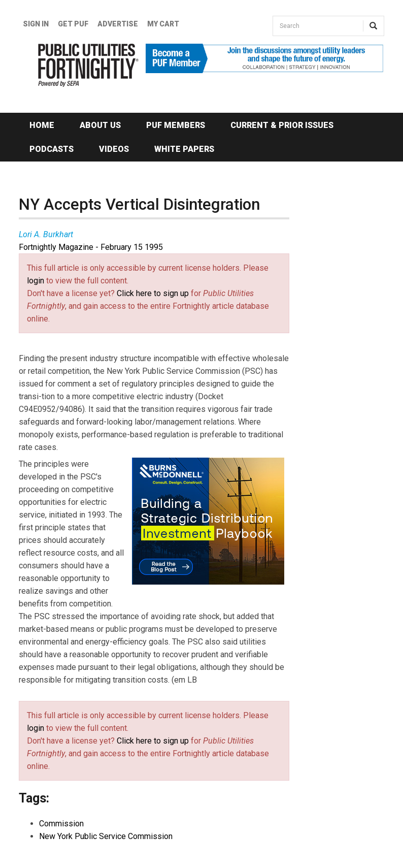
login (36, 281)
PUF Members (176, 125)
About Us (100, 125)
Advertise (118, 24)
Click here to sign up (153, 293)
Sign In (36, 24)
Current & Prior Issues (282, 125)
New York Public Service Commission (106, 836)
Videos (114, 149)
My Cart (163, 24)
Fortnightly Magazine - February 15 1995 (91, 247)
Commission (61, 824)
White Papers (184, 149)
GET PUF (73, 24)
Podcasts (52, 149)
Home (42, 125)
